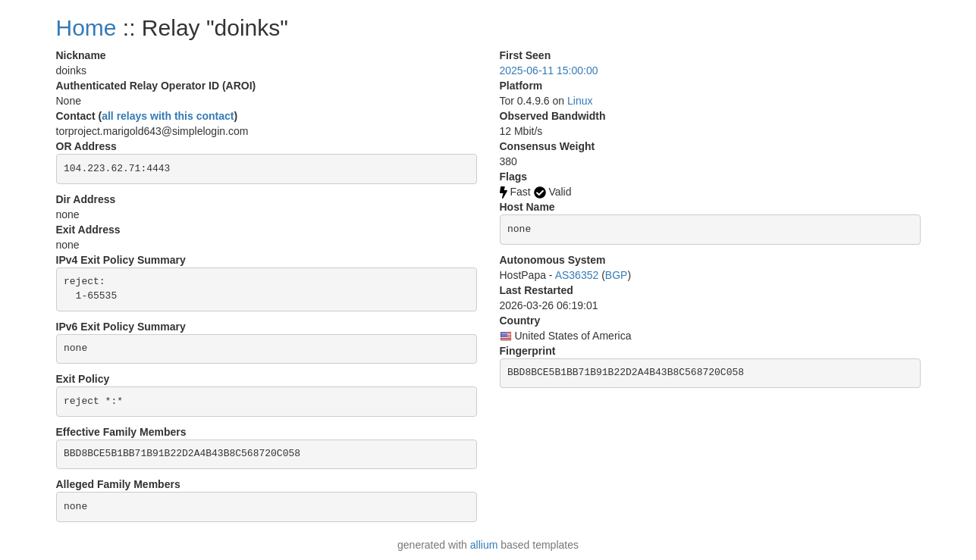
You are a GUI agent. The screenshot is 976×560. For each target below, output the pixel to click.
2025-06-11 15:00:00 (549, 70)
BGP (617, 275)
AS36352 (577, 275)
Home (86, 28)
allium (484, 545)
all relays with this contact (168, 116)
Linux (580, 101)
